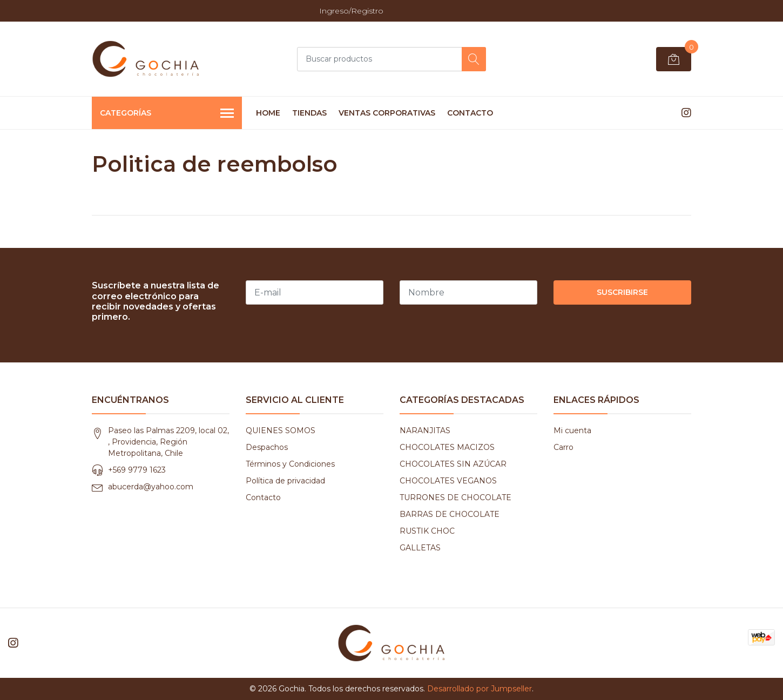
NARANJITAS (425, 430)
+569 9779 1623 (137, 470)
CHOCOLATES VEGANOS (448, 481)
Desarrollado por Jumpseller (480, 689)
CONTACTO (470, 113)
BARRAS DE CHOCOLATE (450, 514)
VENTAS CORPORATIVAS (387, 113)
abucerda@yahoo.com (151, 487)
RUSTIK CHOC (427, 531)
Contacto (263, 497)
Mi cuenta (572, 430)
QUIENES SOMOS (281, 430)
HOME (268, 113)
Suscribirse (622, 292)
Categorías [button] (167, 114)
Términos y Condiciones (290, 464)
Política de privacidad (285, 481)
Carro (563, 447)
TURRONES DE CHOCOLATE (455, 497)
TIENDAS (309, 113)
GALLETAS (420, 548)
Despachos (267, 447)
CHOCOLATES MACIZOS (447, 447)
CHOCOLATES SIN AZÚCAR (453, 464)
